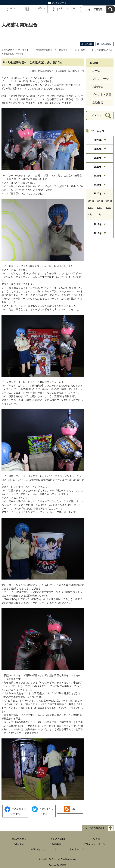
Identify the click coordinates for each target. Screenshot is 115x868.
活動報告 (63, 50)
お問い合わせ (41, 9)
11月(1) (100, 201)
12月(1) (91, 201)
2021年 (98, 185)
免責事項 (56, 844)
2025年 (98, 149)
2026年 (98, 140)
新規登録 (27, 9)
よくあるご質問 (56, 839)
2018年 (98, 233)
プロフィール (100, 79)
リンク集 (95, 839)
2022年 (98, 176)
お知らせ (98, 87)
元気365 (63, 865)
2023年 (98, 167)
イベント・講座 (102, 94)
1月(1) (100, 214)
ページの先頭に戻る (95, 828)
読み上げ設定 (106, 44)
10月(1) (109, 201)
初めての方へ (19, 839)
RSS (70, 809)
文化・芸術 (80, 50)
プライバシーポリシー (95, 844)
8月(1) (100, 208)
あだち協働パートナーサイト (15, 50)
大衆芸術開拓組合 (44, 50)
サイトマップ (77, 849)
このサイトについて (11, 9)
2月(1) (91, 214)
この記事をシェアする (15, 811)
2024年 (98, 158)
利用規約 (19, 844)
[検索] (111, 9)
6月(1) (109, 208)
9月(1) (91, 208)
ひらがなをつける (59, 3)
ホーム (96, 71)
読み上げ (88, 44)
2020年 (98, 193)
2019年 (98, 224)
